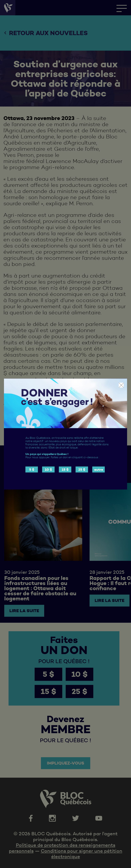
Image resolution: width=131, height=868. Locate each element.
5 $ (32, 469)
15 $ (65, 469)
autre (99, 469)
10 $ (48, 469)
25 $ (82, 469)
